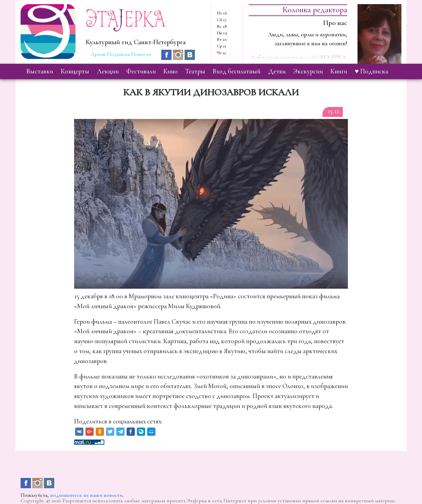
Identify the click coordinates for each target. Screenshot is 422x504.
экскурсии (308, 71)
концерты (75, 71)
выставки (40, 71)
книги (339, 71)
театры (195, 71)
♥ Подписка (371, 71)
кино (171, 71)
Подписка (118, 54)
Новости (141, 54)
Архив (98, 54)
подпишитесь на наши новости (86, 495)
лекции (108, 71)
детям (277, 71)
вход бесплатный (237, 71)
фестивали (141, 71)
